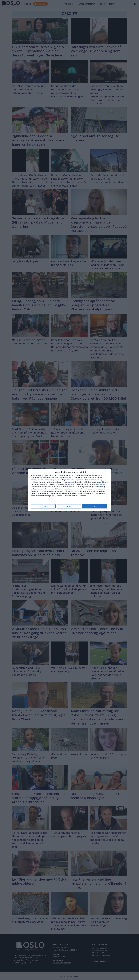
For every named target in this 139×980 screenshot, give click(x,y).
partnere (70, 482)
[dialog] (69, 490)
